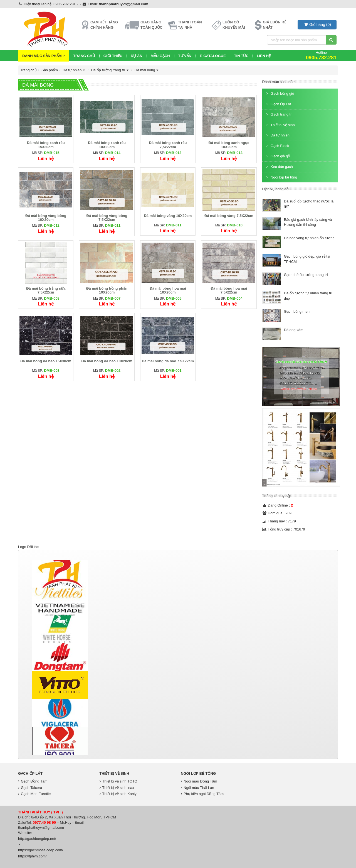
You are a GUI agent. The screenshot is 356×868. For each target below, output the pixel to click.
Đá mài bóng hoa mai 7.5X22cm (229, 290)
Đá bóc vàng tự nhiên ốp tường (309, 238)
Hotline (321, 55)
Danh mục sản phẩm (44, 56)
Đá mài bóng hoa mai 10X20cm (168, 290)
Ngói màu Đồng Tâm (199, 781)
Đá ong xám (294, 330)
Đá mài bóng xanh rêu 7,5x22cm (168, 145)
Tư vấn (185, 56)
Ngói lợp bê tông (281, 177)
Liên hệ (264, 56)
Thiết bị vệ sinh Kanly (118, 794)
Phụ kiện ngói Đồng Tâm (202, 794)
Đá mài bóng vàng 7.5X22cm (229, 216)
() (317, 25)
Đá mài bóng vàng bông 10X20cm (46, 218)
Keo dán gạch (279, 167)
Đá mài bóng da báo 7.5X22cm (168, 361)
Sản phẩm (50, 70)
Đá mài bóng (147, 70)
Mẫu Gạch (160, 56)
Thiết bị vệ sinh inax (117, 788)
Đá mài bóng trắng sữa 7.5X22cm (46, 290)
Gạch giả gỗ (278, 156)
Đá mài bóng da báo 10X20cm (107, 361)
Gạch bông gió (280, 93)
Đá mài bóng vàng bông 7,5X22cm (107, 218)
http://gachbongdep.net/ (37, 839)
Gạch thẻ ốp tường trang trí (306, 275)
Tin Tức (241, 56)
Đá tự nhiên (74, 70)
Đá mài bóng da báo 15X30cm (46, 361)
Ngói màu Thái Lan (197, 788)
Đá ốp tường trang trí (110, 70)
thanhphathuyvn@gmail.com (123, 4)
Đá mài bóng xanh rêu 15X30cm (46, 145)
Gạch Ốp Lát (278, 104)
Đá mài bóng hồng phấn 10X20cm (107, 290)
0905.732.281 (65, 4)
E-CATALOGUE (213, 56)
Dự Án (137, 56)
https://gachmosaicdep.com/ (41, 850)
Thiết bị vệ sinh (280, 125)
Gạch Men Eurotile (34, 794)
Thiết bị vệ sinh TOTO (118, 781)
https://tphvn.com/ (32, 856)
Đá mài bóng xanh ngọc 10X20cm (229, 145)
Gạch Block (277, 146)
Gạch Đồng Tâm (33, 781)
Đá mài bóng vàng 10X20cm (168, 216)
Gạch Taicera (30, 788)
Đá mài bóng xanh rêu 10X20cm (107, 145)
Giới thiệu (113, 56)
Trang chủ (84, 56)
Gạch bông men (297, 311)
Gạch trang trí (279, 114)
